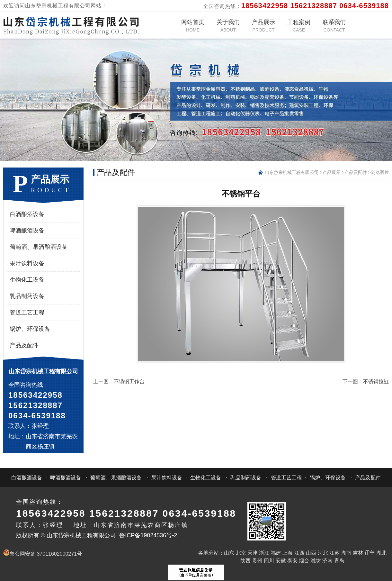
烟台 (304, 561)
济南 (327, 561)
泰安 (292, 561)
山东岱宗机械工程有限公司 (292, 172)
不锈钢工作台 (129, 381)
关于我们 (228, 26)
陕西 (245, 561)
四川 (269, 561)
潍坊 (316, 561)
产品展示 (263, 26)
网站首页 (193, 26)
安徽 (281, 561)
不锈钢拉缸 (376, 381)
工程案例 (299, 26)
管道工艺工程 (27, 313)
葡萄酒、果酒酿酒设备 (39, 247)
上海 (288, 553)
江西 (299, 553)
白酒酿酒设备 (27, 214)
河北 (323, 553)
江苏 (334, 553)
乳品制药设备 (27, 296)
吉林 (358, 553)
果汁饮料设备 (27, 263)
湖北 (381, 553)
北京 (241, 553)
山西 (311, 553)
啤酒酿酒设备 (27, 231)
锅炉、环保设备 (30, 329)
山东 (229, 553)
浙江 (264, 553)
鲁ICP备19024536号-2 (148, 535)
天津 (253, 553)
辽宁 (370, 553)
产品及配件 (24, 345)
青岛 (339, 561)
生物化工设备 (27, 280)
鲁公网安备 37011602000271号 (43, 554)
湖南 (346, 553)
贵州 (257, 561)
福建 (276, 553)
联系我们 (334, 26)
